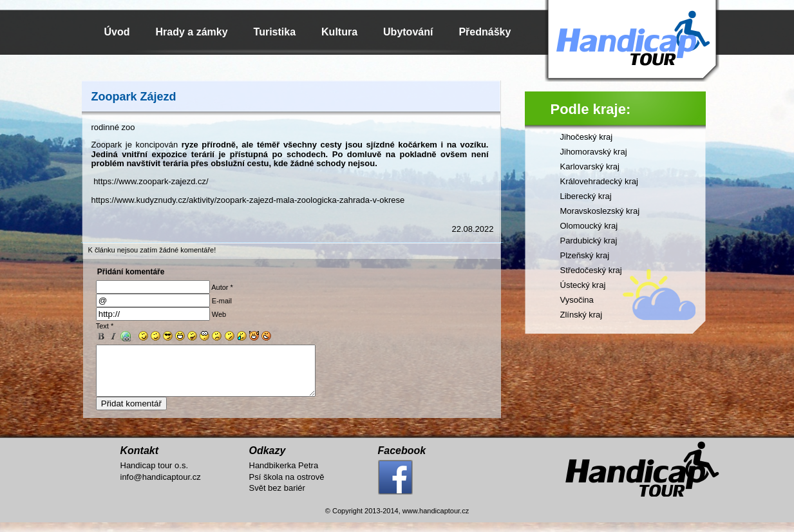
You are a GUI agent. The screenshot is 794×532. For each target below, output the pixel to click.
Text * (105, 326)
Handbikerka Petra (284, 475)
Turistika (275, 32)
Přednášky (485, 32)
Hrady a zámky (192, 32)
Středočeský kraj (591, 270)
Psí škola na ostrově (287, 487)
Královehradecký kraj (599, 181)
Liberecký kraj (586, 196)
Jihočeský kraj (587, 137)
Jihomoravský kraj (594, 152)
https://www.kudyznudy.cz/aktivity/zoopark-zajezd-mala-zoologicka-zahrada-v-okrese (248, 200)
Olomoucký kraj (589, 226)
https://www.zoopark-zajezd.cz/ (151, 181)
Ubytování (408, 32)
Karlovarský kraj (590, 166)
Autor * (222, 287)
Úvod (117, 32)
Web (219, 314)
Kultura (339, 32)
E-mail (222, 301)
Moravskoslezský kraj (600, 211)
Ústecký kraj (583, 285)
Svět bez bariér (277, 498)
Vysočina (577, 300)
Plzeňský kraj (585, 255)
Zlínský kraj (581, 315)
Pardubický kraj (589, 241)
